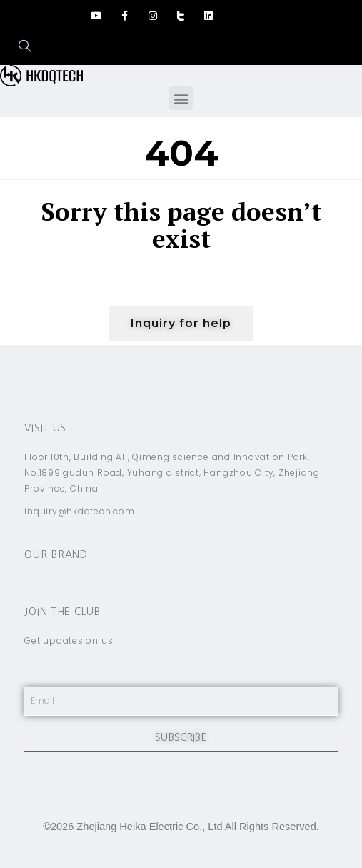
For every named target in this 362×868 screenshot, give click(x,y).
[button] (181, 98)
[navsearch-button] (18, 47)
